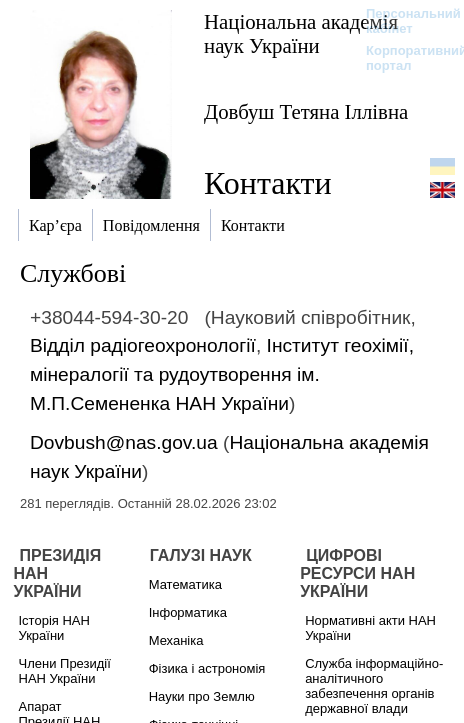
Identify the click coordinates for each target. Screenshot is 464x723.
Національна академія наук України (301, 33)
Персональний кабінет (403, 21)
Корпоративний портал (403, 58)
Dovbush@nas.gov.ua (124, 442)
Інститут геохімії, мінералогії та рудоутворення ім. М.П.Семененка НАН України (222, 374)
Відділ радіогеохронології (143, 345)
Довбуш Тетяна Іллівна (306, 111)
